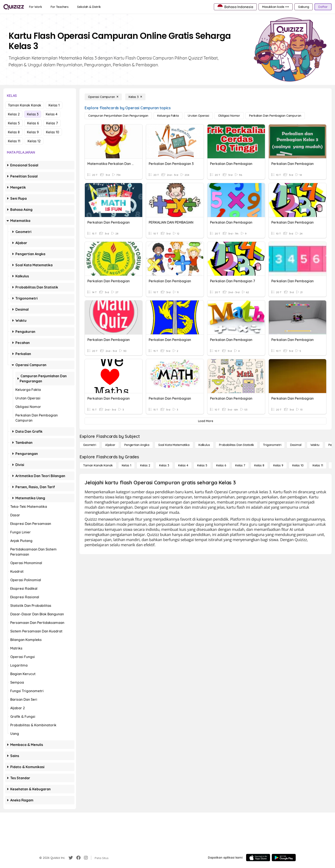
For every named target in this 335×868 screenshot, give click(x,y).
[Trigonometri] (272, 445)
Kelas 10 (53, 132)
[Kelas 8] (259, 465)
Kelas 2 (14, 114)
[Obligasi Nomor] (229, 116)
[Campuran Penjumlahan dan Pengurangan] (118, 116)
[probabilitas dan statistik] (237, 445)
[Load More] (206, 421)
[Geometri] (90, 445)
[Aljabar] (110, 445)
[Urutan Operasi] (198, 116)
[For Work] (36, 7)
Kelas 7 (52, 123)
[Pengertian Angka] (137, 445)
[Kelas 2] (145, 465)
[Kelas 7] (240, 465)
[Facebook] (78, 858)
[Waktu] (315, 445)
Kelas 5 (14, 123)
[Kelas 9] (278, 465)
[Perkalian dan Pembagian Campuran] (275, 116)
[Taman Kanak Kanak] (98, 465)
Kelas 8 (14, 132)
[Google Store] (284, 858)
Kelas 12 (34, 141)
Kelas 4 (52, 114)
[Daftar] (323, 7)
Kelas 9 (33, 132)
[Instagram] (86, 858)
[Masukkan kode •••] (276, 7)
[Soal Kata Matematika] (174, 445)
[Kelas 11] (318, 465)
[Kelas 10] (298, 465)
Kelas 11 (14, 141)
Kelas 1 (54, 105)
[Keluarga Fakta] (168, 116)
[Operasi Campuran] (103, 97)
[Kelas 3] (135, 97)
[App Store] (258, 858)
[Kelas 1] (126, 465)
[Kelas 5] (202, 465)
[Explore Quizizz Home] (14, 7)
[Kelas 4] (183, 465)
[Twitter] (71, 858)
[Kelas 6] (221, 465)
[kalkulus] (204, 445)
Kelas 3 (33, 114)
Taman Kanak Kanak (25, 105)
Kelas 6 (33, 123)
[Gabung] (304, 7)
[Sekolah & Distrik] (89, 7)
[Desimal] (296, 445)
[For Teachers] (60, 7)
